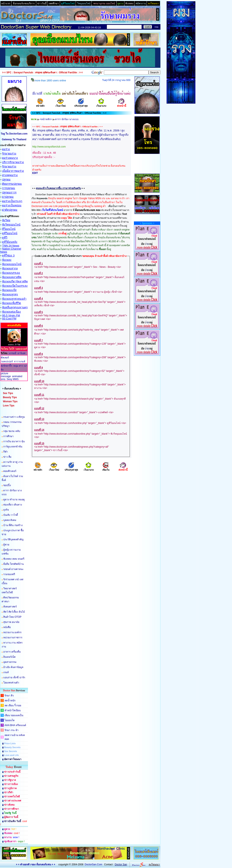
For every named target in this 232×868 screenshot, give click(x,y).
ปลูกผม (6, 180)
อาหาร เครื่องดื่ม (12, 652)
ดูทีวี (5, 238)
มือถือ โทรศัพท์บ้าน (13, 564)
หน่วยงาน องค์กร (12, 632)
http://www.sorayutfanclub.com (49, 147)
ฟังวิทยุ (6, 220)
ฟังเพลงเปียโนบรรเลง (15, 286)
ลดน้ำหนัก (10, 701)
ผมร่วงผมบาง (10, 158)
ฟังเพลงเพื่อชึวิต (12, 303)
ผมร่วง (6, 149)
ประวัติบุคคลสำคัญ (13, 539)
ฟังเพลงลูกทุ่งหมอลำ (14, 299)
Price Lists (10, 743)
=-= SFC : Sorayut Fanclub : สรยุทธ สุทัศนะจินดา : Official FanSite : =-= (68, 126)
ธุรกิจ (6, 510)
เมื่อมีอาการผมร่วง (13, 171)
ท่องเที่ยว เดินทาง (13, 505)
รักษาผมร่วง (9, 154)
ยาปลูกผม (8, 197)
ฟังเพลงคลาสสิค (12, 277)
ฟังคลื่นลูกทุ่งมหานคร (15, 307)
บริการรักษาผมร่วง (13, 162)
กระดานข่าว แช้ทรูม (14, 417)
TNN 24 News (11, 246)
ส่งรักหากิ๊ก (6, 366)
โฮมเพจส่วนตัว (11, 683)
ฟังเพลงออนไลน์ (12, 264)
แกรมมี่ (12, 353)
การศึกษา (8, 436)
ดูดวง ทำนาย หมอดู (14, 500)
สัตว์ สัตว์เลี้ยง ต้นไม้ (14, 612)
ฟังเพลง (7, 260)
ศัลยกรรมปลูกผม (12, 184)
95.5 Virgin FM (11, 315)
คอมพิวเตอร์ (10, 471)
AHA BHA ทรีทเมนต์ (15, 725)
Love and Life (11, 755)
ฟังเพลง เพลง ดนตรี (14, 559)
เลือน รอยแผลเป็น (14, 715)
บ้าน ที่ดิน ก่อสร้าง (13, 525)
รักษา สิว (9, 696)
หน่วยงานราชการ (13, 638)
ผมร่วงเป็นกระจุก (12, 201)
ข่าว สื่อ (7, 457)
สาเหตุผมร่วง (10, 175)
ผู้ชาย (6, 545)
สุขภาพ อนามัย (11, 622)
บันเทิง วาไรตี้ (11, 515)
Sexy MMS (13, 379)
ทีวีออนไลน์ (9, 229)
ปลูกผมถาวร (9, 192)
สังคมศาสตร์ (10, 607)
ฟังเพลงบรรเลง (11, 273)
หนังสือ (7, 627)
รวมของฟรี (9, 574)
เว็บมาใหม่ (61, 105)
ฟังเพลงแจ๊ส (9, 290)
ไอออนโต (10, 720)
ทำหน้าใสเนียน (13, 710)
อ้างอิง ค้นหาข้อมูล (13, 667)
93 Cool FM (9, 319)
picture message (6, 375)
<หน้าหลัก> (46, 119)
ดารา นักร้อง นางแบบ (67, 119)
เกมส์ (6, 672)
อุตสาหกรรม (10, 662)
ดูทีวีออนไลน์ (10, 233)
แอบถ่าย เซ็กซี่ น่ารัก (14, 677)
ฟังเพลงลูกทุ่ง (10, 294)
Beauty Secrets (12, 747)
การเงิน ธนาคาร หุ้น (14, 441)
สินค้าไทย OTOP (12, 617)
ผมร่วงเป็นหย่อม (12, 205)
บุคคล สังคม (10, 520)
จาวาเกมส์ (20, 361)
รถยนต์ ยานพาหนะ (13, 569)
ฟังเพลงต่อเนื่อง (11, 312)
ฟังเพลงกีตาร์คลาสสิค (15, 281)
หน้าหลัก (40, 105)
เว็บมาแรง (101, 105)
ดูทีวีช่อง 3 (8, 256)
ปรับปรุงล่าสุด (81, 105)
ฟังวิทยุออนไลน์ (11, 225)
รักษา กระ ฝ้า (12, 730)
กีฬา (6, 452)
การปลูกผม (9, 188)
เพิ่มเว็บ (106, 469)
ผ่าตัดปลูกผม (10, 210)
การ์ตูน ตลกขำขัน (13, 447)
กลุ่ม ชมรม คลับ (12, 431)
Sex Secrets (10, 751)
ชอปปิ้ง (7, 485)
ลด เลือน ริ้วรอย (13, 705)
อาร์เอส (21, 353)
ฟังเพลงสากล (10, 268)
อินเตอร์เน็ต (9, 657)
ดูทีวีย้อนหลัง (10, 242)
